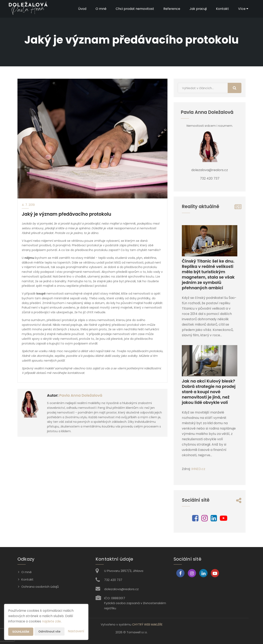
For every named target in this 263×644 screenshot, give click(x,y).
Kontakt (222, 9)
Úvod (82, 9)
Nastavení (76, 631)
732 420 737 (113, 580)
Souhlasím (21, 632)
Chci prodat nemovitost (134, 9)
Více (243, 9)
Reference (171, 9)
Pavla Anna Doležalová (81, 395)
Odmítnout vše (49, 631)
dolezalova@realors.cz (121, 589)
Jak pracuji (198, 9)
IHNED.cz (198, 469)
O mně (100, 9)
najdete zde (51, 621)
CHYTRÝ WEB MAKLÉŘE (147, 624)
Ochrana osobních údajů (40, 587)
